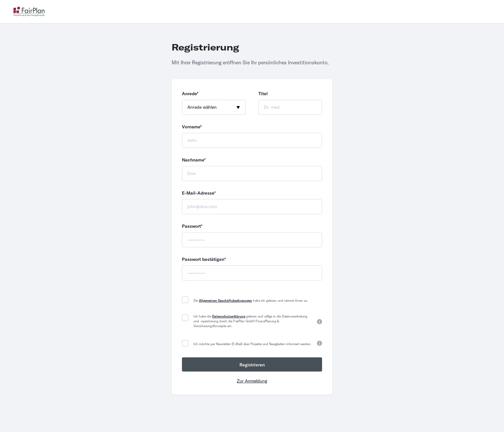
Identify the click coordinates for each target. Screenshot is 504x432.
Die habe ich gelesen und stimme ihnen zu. (251, 301)
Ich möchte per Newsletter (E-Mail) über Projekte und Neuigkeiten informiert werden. (252, 344)
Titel (263, 94)
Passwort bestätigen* (204, 259)
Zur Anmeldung (252, 381)
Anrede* (190, 94)
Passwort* (192, 226)
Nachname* (194, 160)
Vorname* (192, 127)
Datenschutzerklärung (229, 316)
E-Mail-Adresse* (199, 193)
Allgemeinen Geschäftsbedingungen (225, 301)
